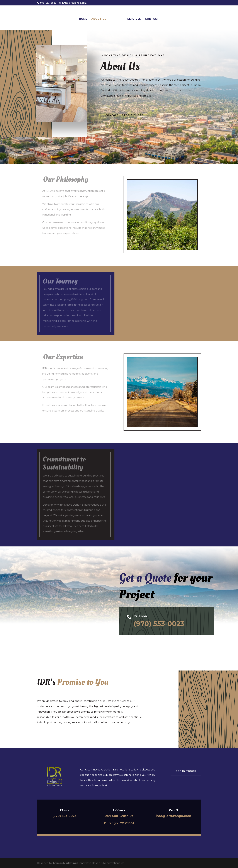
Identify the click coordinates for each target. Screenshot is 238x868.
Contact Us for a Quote (124, 115)
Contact (152, 19)
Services (134, 19)
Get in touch (186, 771)
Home (83, 19)
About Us (99, 19)
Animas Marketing (65, 863)
